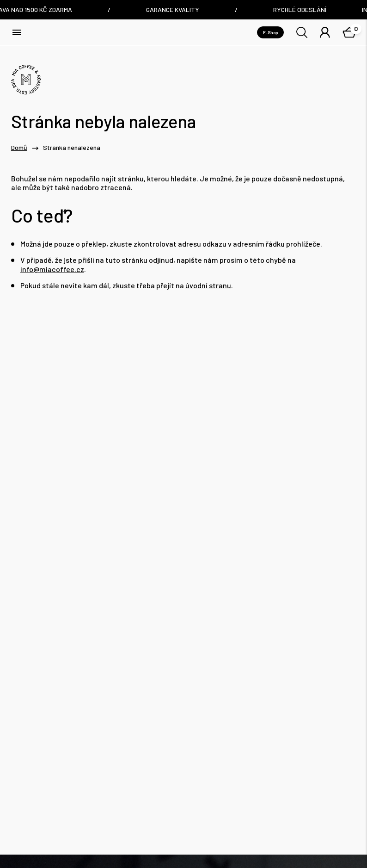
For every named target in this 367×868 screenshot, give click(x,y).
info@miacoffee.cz (52, 269)
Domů (19, 148)
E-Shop (270, 32)
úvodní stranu (208, 285)
